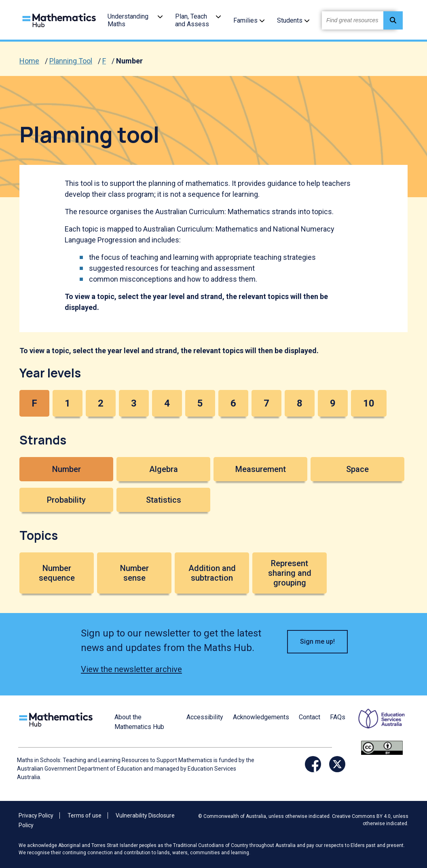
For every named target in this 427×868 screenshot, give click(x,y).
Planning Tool (71, 61)
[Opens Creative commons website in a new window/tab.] (382, 747)
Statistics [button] (164, 500)
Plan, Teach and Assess (192, 20)
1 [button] (68, 403)
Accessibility (205, 717)
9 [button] (333, 403)
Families (245, 20)
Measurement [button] (261, 469)
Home (29, 61)
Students (290, 20)
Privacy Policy (36, 815)
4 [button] (167, 403)
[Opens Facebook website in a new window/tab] (313, 764)
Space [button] (357, 469)
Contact (310, 717)
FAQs (338, 717)
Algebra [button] (164, 469)
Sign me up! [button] (317, 642)
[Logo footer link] (57, 719)
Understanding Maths (128, 20)
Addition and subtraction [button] (212, 573)
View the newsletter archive (131, 669)
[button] (160, 16)
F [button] (34, 403)
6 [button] (233, 403)
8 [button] (300, 403)
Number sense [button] (134, 573)
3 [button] (134, 403)
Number (129, 61)
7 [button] (266, 403)
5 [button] (200, 403)
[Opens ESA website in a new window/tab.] (376, 724)
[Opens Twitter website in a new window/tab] (337, 764)
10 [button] (369, 403)
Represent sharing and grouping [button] (290, 573)
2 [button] (101, 403)
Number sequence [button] (57, 573)
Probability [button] (66, 500)
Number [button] (67, 469)
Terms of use (85, 815)
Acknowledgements (261, 717)
